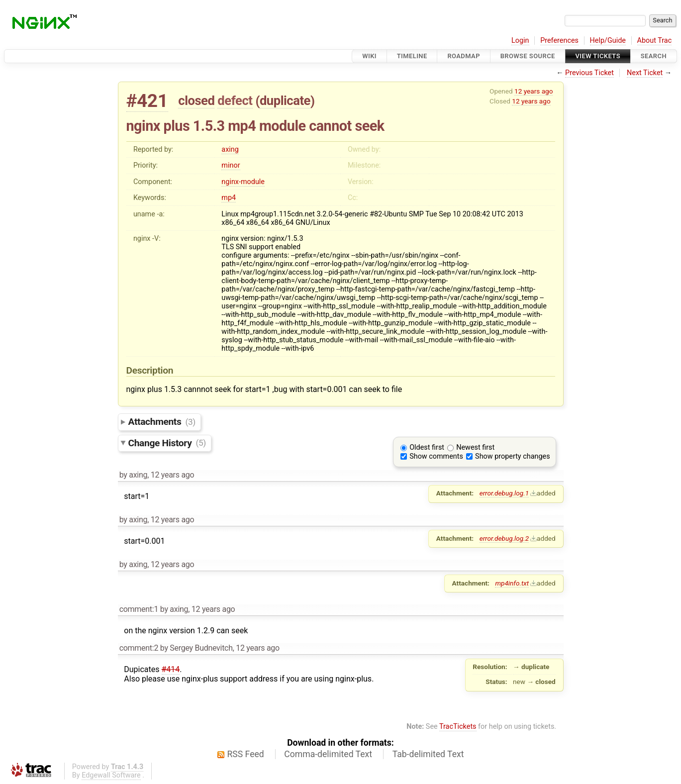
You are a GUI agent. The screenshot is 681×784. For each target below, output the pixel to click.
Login (520, 41)
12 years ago (534, 91)
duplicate (285, 100)
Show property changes (512, 456)
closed (196, 100)
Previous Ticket (589, 73)
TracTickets (458, 727)
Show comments (436, 456)
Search (654, 56)
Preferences (559, 41)
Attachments (162, 422)
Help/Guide (608, 41)
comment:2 (139, 648)
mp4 (229, 198)
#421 (147, 101)
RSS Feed (246, 754)
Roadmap (464, 56)
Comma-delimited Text (328, 754)
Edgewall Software (111, 775)
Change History (167, 442)
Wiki (369, 56)
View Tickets (598, 56)
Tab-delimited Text (428, 754)
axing (230, 149)
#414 (171, 669)
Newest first (475, 447)
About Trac (655, 41)
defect (235, 100)
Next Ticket (645, 73)
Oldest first (427, 447)
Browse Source (528, 56)
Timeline (412, 56)
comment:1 (139, 609)
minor (231, 165)
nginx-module (243, 182)
